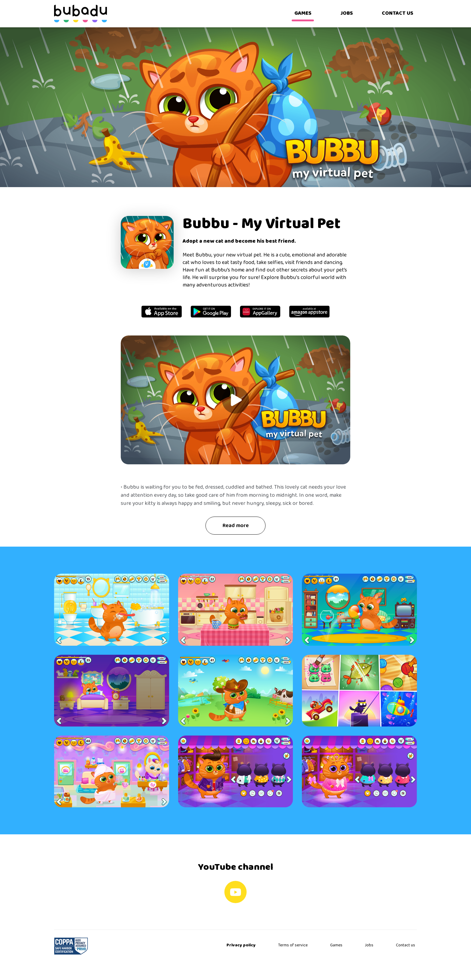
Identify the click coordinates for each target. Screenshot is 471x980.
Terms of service (293, 945)
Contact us (406, 945)
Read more (236, 526)
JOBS (347, 13)
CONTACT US (398, 13)
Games (336, 945)
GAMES (303, 13)
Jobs (369, 945)
